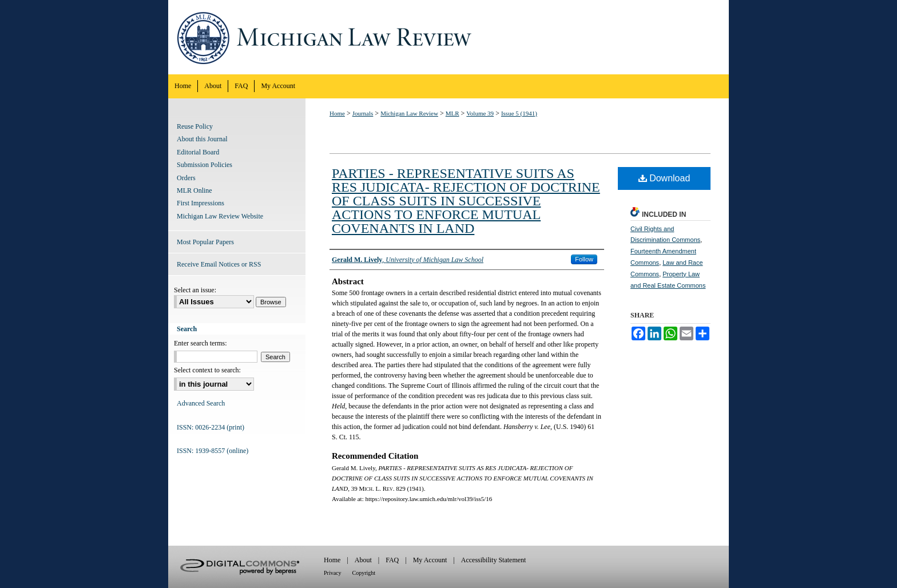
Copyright (364, 573)
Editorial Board (198, 152)
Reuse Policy (195, 126)
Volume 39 (480, 113)
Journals (363, 113)
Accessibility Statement (494, 560)
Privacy (333, 573)
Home (337, 113)
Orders (186, 178)
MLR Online (195, 190)
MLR (453, 113)
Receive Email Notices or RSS (219, 264)
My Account (430, 560)
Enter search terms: (201, 343)
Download (664, 178)
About (363, 560)
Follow (584, 259)
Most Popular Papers (205, 242)
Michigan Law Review (449, 37)
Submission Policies (205, 165)
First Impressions (201, 203)
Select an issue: (195, 290)
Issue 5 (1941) (519, 113)
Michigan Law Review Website (220, 216)
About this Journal (202, 139)
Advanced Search (201, 403)
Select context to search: (207, 370)
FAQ (392, 560)
